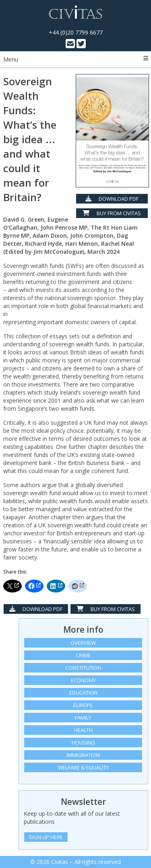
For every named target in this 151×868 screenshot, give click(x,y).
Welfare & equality (83, 767)
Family (83, 718)
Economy (83, 680)
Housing (83, 743)
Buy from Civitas (112, 213)
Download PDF (112, 199)
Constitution (83, 668)
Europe (83, 705)
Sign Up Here (46, 837)
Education (83, 693)
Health (83, 730)
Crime (83, 655)
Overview (83, 643)
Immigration (83, 755)
